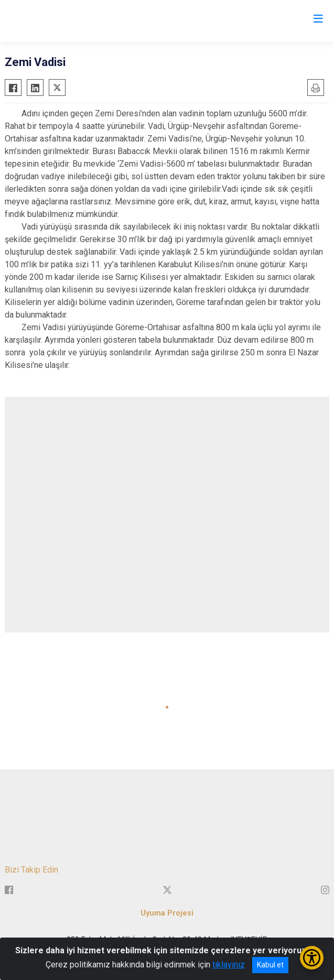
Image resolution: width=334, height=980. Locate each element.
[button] (167, 707)
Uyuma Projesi (167, 913)
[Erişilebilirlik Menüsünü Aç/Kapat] (312, 958)
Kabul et (270, 965)
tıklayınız (229, 965)
